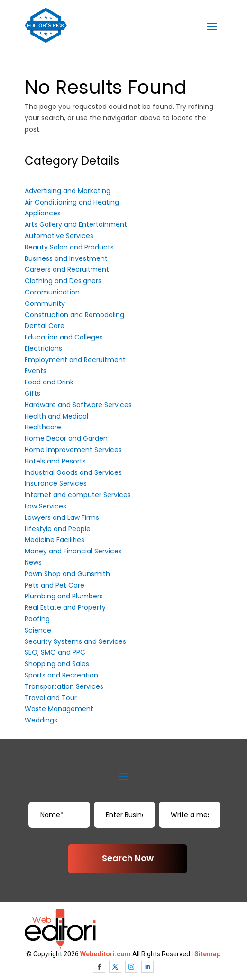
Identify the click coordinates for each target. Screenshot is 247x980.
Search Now (128, 858)
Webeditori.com (105, 954)
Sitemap (207, 954)
